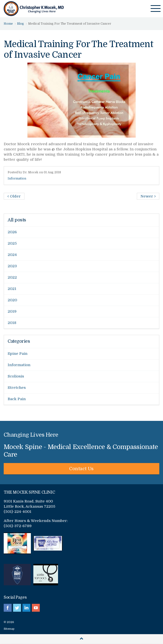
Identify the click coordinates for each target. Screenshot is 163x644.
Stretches (17, 388)
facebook (8, 608)
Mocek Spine (34, 9)
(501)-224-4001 (18, 512)
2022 (12, 277)
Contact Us (81, 469)
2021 (12, 289)
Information (17, 179)
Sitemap (9, 629)
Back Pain (17, 399)
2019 (12, 311)
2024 (12, 255)
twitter (17, 608)
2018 (12, 323)
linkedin (26, 608)
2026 (12, 232)
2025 (12, 243)
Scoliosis (16, 376)
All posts (17, 220)
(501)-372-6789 (18, 526)
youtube (36, 608)
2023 (12, 266)
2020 (12, 300)
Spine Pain (18, 354)
